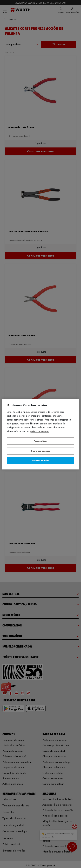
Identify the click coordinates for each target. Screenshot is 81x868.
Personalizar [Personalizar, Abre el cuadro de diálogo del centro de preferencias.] (40, 441)
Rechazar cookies (41, 451)
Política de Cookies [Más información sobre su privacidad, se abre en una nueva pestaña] (39, 431)
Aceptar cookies (40, 461)
